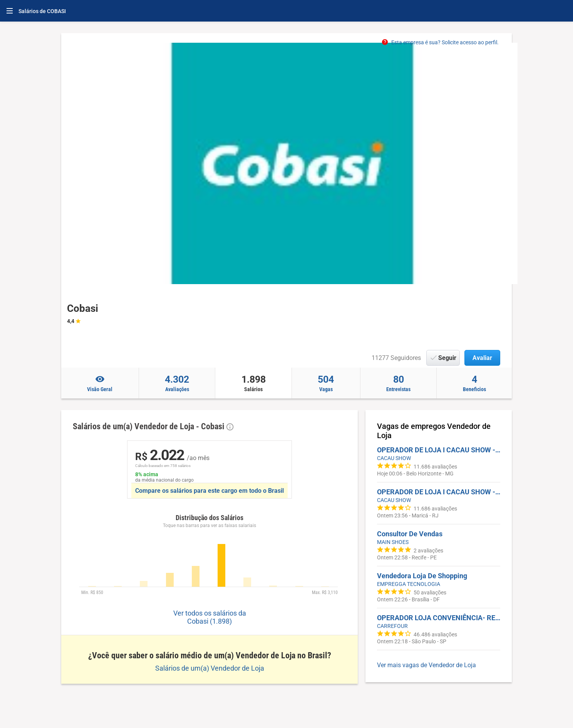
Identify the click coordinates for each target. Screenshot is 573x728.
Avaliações (177, 383)
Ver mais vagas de (426, 665)
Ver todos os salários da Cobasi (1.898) (210, 617)
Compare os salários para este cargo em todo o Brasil (209, 491)
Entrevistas (399, 383)
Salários (253, 383)
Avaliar (482, 358)
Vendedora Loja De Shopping (422, 576)
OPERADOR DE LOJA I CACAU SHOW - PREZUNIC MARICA (439, 492)
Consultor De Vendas (410, 534)
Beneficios (474, 383)
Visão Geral (100, 383)
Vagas (326, 383)
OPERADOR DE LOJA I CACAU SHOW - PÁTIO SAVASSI (439, 450)
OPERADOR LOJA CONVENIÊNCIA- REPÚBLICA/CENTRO (439, 618)
